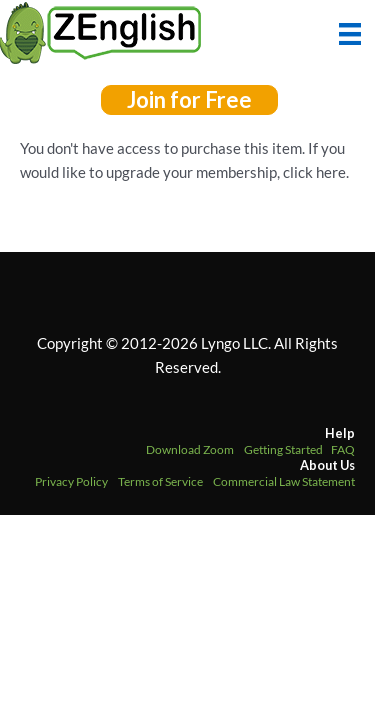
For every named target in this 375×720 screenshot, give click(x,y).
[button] (189, 100)
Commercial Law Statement (284, 481)
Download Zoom (190, 449)
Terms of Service (160, 481)
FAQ (343, 449)
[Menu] (350, 32)
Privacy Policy (71, 481)
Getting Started (283, 449)
